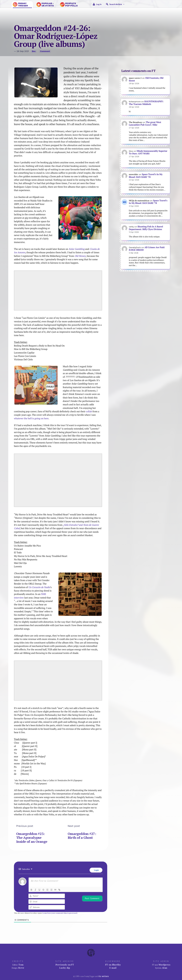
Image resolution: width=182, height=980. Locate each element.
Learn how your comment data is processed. (60, 913)
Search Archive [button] (117, 4)
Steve (21, 968)
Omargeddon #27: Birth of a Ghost (82, 836)
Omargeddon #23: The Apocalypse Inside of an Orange (32, 838)
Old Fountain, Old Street (146, 79)
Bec (34, 51)
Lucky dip (65, 968)
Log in (99, 4)
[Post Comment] (92, 898)
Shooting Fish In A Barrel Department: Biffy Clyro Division (146, 228)
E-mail (113, 968)
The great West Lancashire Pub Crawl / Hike (145, 124)
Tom (21, 965)
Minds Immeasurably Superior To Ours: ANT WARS (148, 152)
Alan (165, 968)
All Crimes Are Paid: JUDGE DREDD (147, 249)
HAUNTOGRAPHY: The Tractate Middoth (146, 103)
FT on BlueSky (113, 965)
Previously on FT (65, 965)
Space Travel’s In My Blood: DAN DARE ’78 (146, 176)
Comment (45, 51)
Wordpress (164, 965)
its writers (104, 976)
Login (96, 870)
